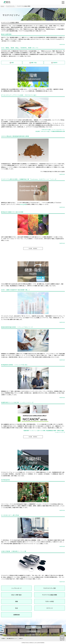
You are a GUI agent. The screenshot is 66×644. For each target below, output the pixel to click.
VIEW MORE (33, 248)
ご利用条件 (3, 638)
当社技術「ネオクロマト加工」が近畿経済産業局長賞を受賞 (50, 131)
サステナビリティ (11, 6)
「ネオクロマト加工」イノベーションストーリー (53, 130)
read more (62, 44)
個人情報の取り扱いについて (12, 638)
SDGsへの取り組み (16, 595)
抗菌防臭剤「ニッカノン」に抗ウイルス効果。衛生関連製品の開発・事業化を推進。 (44, 430)
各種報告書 (16, 615)
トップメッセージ (16, 588)
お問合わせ (21, 638)
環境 (16, 601)
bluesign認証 (23, 204)
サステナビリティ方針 (50, 588)
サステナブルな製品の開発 (50, 595)
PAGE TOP (62, 638)
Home (2, 6)
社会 (16, 608)
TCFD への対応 (50, 601)
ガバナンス (50, 608)
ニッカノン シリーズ (60, 432)
